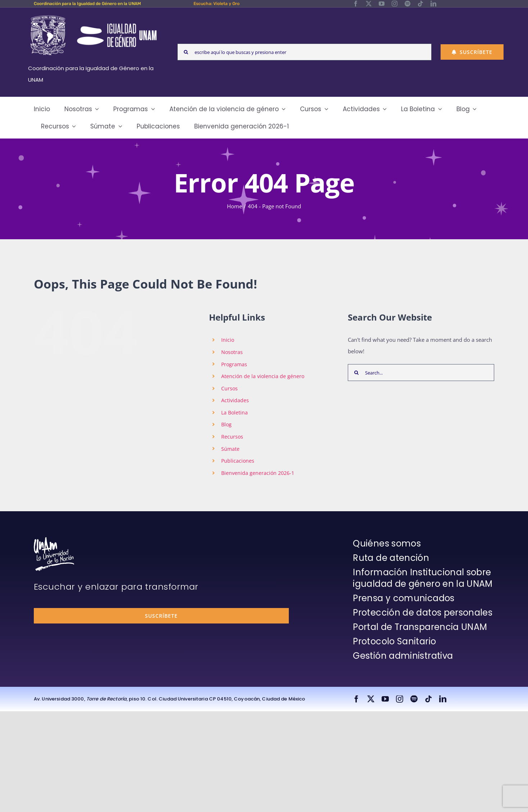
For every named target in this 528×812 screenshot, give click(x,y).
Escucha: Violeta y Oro (217, 4)
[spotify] (408, 4)
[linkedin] (433, 4)
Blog (226, 424)
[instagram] (395, 4)
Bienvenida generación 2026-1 (258, 473)
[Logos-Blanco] (94, 16)
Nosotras (232, 352)
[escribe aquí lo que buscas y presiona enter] (304, 52)
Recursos (232, 437)
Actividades (235, 400)
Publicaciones (238, 461)
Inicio (228, 340)
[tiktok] (420, 4)
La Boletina (235, 412)
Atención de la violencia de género (263, 376)
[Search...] (421, 373)
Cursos (229, 388)
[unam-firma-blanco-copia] (54, 540)
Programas (234, 364)
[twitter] (369, 4)
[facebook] (356, 4)
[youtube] (382, 4)
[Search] (186, 52)
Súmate (230, 449)
